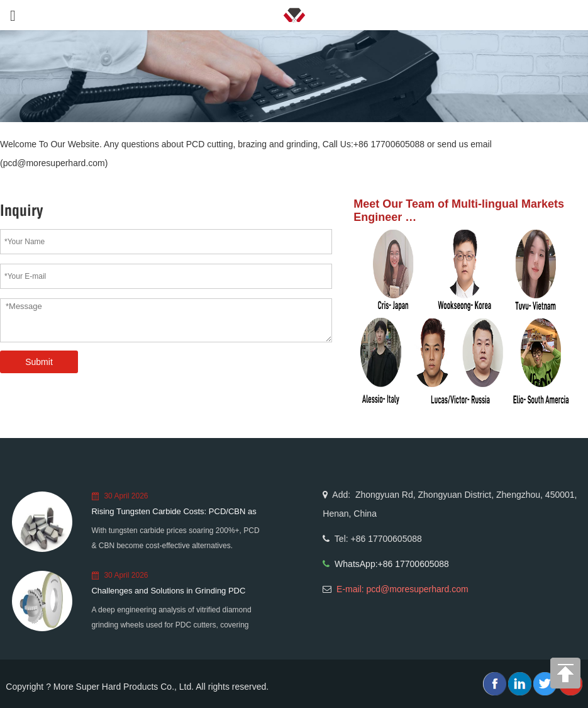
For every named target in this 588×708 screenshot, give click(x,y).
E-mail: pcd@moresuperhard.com (402, 589)
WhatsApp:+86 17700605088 (392, 564)
